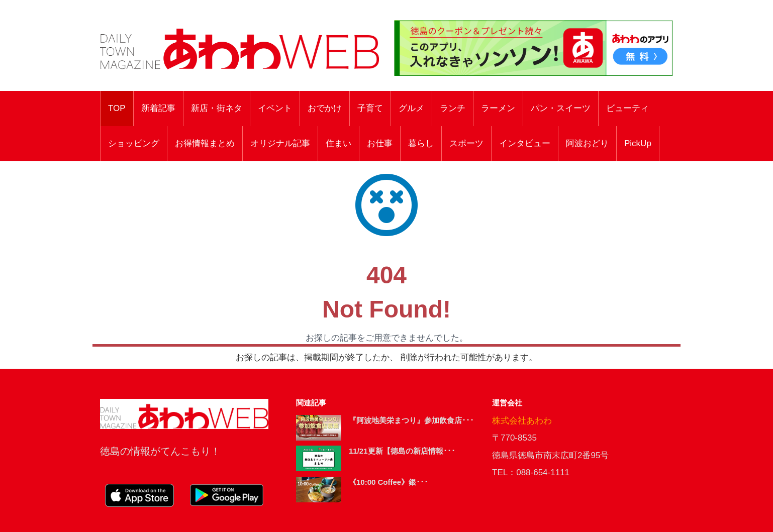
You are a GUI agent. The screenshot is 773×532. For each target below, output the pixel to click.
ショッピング (134, 143)
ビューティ (627, 108)
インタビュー (525, 143)
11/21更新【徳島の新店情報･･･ (402, 451)
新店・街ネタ (217, 108)
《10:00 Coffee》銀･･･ (389, 482)
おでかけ (325, 108)
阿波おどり (587, 143)
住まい (339, 143)
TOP (117, 108)
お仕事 (380, 143)
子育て (370, 108)
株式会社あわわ (522, 421)
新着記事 (158, 108)
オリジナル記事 (280, 143)
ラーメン (498, 108)
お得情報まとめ (205, 143)
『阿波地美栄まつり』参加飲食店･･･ (411, 420)
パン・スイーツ (561, 108)
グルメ (411, 108)
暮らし (421, 143)
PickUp (638, 143)
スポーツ (466, 143)
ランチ (453, 108)
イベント (275, 108)
